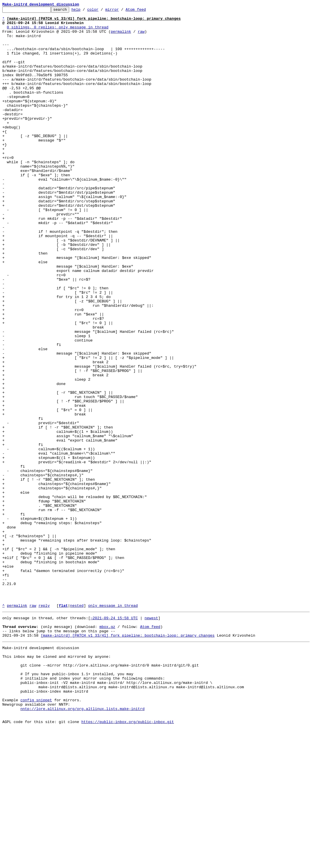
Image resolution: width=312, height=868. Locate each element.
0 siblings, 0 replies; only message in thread (58, 31)
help (85, 11)
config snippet (36, 836)
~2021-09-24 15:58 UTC (114, 739)
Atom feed (145, 11)
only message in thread (113, 725)
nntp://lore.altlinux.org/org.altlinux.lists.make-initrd (82, 846)
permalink (121, 37)
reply (44, 725)
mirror (121, 11)
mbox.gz (107, 749)
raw (141, 37)
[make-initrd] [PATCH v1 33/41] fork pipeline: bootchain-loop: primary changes (128, 760)
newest (151, 739)
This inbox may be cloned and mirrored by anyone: (56, 783)
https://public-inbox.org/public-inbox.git (128, 862)
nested (77, 725)
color (102, 11)
